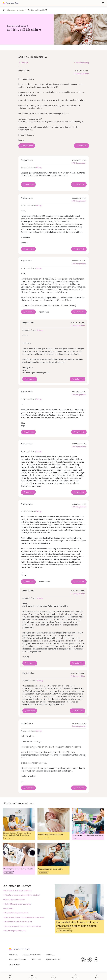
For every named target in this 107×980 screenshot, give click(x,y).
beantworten (28, 146)
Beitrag (39, 167)
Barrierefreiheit (15, 964)
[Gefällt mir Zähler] (82, 146)
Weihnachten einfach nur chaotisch (19, 922)
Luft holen (9, 908)
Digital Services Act (53, 959)
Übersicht (25, 63)
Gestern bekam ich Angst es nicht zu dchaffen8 (23, 926)
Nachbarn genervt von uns (15, 931)
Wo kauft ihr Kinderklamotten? (17, 913)
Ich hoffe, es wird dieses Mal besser (19, 891)
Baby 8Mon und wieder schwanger (18, 904)
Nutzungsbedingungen (18, 959)
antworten (30, 184)
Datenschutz (36, 959)
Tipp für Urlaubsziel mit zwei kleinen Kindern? (23, 895)
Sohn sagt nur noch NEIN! (15, 899)
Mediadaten (51, 955)
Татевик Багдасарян (100, 42)
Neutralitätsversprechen (32, 955)
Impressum (13, 955)
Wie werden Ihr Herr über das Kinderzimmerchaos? (25, 917)
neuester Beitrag (82, 63)
